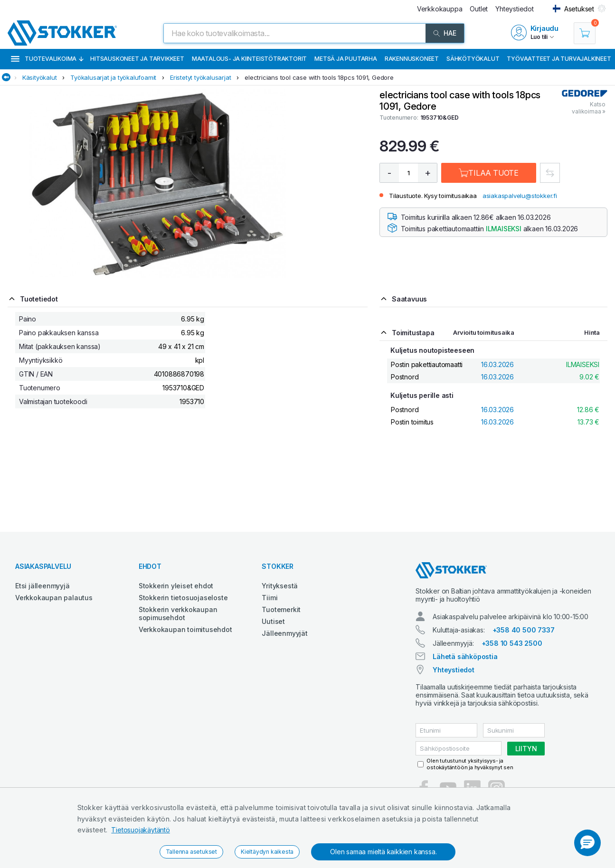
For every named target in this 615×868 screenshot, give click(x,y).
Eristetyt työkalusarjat (200, 77)
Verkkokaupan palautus (54, 598)
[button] (587, 843)
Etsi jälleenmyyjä (43, 586)
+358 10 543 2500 (512, 643)
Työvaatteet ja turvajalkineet (559, 59)
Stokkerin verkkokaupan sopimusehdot (178, 613)
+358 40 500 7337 (524, 630)
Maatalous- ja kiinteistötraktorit (249, 59)
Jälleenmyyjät (284, 633)
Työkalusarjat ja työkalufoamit (113, 77)
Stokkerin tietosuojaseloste (183, 598)
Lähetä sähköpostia (465, 656)
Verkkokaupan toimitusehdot (185, 629)
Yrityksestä (280, 586)
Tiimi (270, 598)
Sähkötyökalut (473, 59)
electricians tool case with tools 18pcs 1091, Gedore (319, 77)
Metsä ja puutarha (346, 59)
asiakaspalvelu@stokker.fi (520, 196)
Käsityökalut (40, 77)
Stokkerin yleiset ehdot (176, 586)
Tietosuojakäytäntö (140, 830)
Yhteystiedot (454, 670)
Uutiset (273, 621)
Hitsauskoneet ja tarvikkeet (137, 59)
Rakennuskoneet (412, 59)
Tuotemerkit (281, 609)
